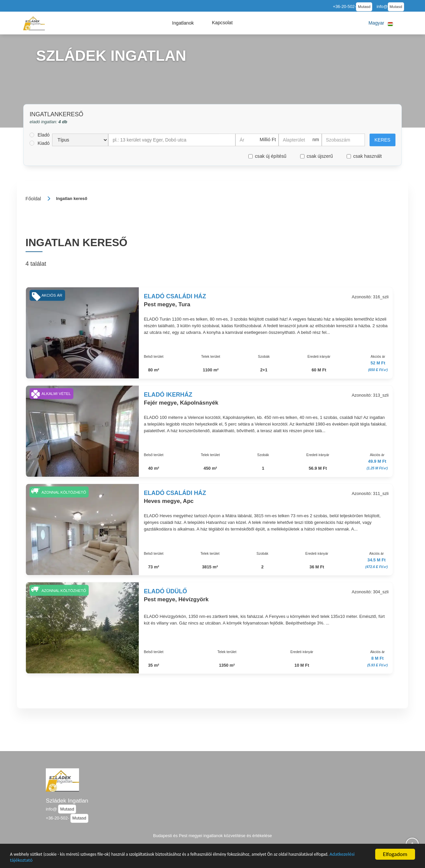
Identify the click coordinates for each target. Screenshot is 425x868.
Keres (382, 140)
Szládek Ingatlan (67, 801)
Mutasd (364, 7)
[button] (183, 23)
